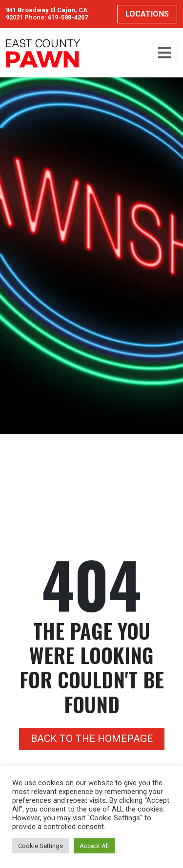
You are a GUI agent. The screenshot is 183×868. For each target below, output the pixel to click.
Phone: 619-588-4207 (56, 17)
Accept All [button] (94, 846)
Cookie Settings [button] (41, 846)
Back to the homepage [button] (92, 739)
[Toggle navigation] (164, 53)
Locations (147, 14)
